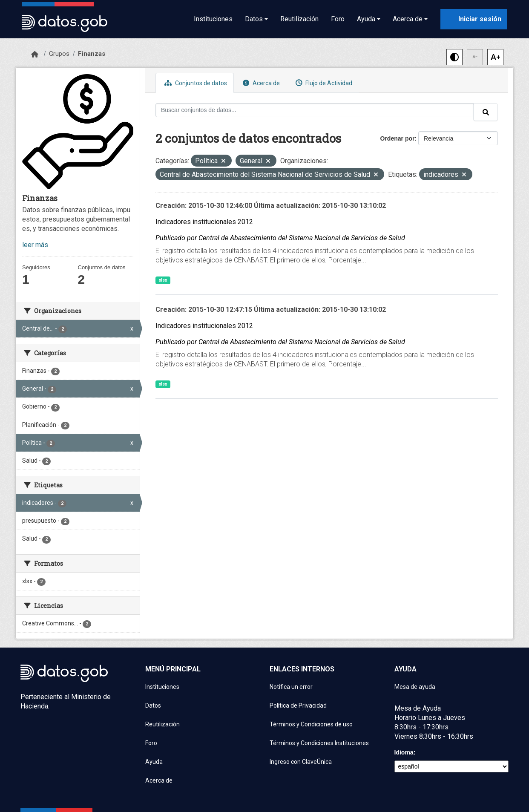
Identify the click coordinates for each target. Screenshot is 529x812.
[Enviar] (486, 112)
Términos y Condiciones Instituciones (319, 743)
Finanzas (92, 54)
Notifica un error (291, 687)
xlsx (163, 280)
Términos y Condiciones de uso (311, 724)
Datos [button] (254, 19)
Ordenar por (398, 138)
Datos (153, 705)
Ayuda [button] (366, 19)
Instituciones (213, 19)
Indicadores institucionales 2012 (204, 222)
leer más (35, 245)
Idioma (404, 752)
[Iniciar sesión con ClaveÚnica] (474, 19)
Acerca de (260, 83)
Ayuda (154, 762)
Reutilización (299, 19)
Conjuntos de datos (195, 83)
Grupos (59, 54)
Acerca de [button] (408, 19)
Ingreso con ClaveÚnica (301, 762)
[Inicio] (35, 55)
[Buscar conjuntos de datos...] (315, 110)
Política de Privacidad (298, 705)
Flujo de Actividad (323, 83)
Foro (338, 19)
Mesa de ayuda (415, 687)
